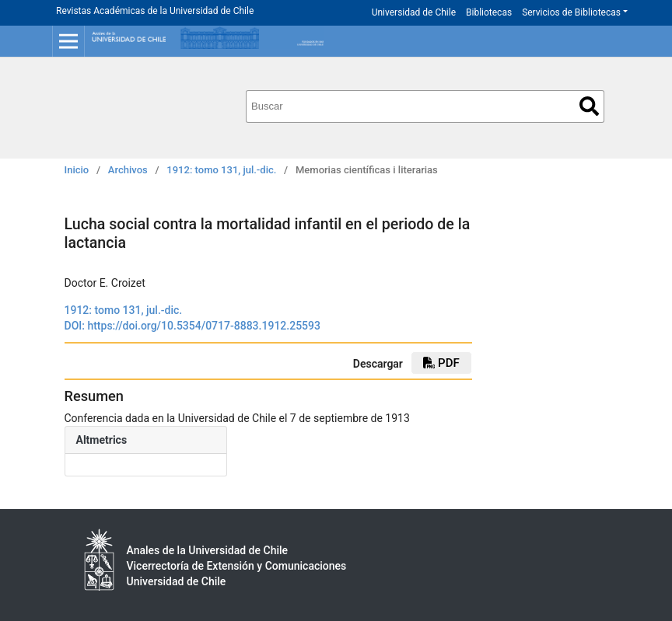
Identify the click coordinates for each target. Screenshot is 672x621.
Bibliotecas (489, 12)
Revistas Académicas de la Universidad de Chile (155, 11)
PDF (441, 363)
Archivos (128, 170)
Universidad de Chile (414, 12)
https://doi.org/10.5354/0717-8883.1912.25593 (204, 326)
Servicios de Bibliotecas (571, 12)
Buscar (589, 106)
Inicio (77, 170)
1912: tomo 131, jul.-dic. (221, 170)
